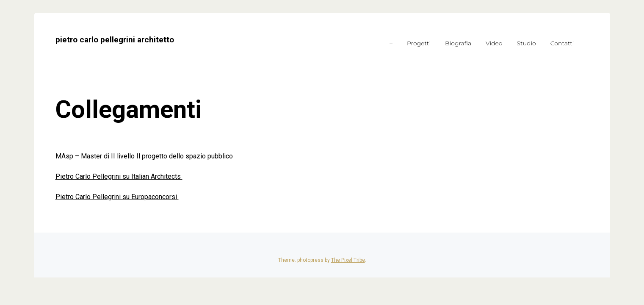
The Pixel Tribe (348, 260)
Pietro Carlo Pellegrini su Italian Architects (119, 176)
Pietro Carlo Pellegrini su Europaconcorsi (117, 197)
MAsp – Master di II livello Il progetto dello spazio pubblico (145, 156)
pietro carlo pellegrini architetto (115, 40)
